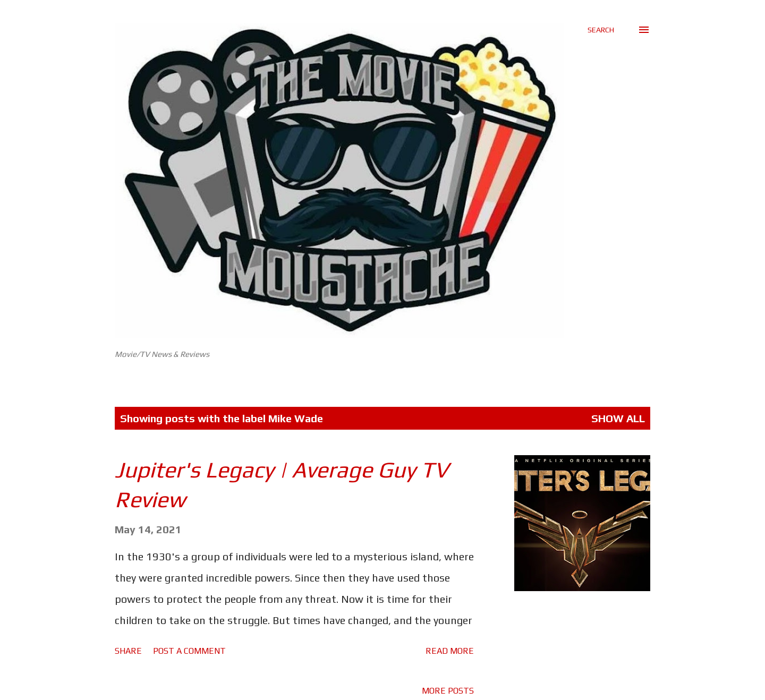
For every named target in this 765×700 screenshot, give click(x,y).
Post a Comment (189, 651)
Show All (618, 418)
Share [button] (128, 651)
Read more (450, 651)
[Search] (601, 30)
